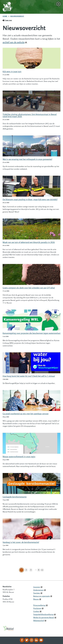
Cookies (36, 612)
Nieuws (36, 599)
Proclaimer (37, 608)
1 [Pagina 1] (21, 570)
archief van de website (15, 42)
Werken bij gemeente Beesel (44, 618)
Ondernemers (38, 590)
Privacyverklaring (39, 605)
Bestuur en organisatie (42, 596)
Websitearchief (39, 621)
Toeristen (37, 593)
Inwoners (37, 587)
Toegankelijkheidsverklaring (43, 615)
